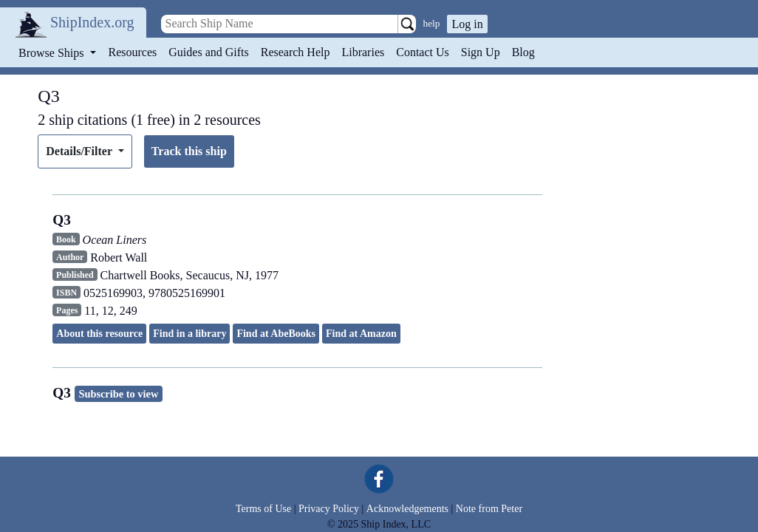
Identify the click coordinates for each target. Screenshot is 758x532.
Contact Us (423, 52)
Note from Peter (489, 509)
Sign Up (481, 52)
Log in (467, 24)
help (432, 23)
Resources (133, 52)
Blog (523, 52)
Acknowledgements (407, 509)
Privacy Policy (329, 509)
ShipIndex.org (92, 22)
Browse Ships (52, 53)
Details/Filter (80, 151)
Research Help (296, 52)
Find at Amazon (361, 334)
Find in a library (189, 334)
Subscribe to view (118, 394)
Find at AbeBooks (276, 334)
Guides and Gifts (208, 52)
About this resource (99, 334)
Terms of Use (263, 509)
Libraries (363, 52)
